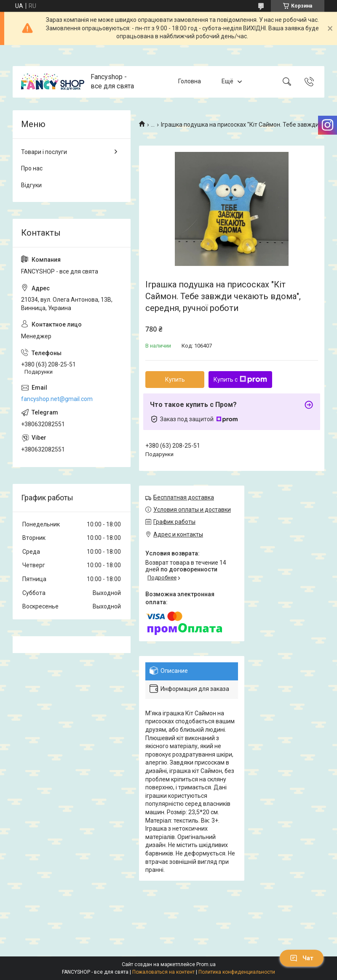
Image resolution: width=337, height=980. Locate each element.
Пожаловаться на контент (163, 972)
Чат (302, 958)
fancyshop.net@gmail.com (57, 399)
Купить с (240, 380)
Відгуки (31, 185)
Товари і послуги (44, 152)
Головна (190, 81)
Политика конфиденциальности (237, 972)
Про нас (32, 168)
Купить (175, 380)
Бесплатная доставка (184, 497)
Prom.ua (206, 964)
